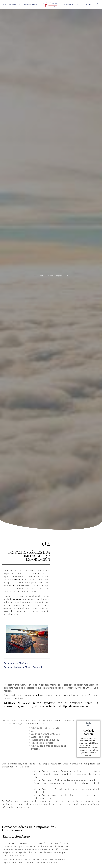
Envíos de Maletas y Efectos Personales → (25, 667)
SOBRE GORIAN (69, 4)
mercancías (18, 579)
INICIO (4, 4)
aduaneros (42, 695)
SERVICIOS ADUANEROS (30, 4)
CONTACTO (87, 4)
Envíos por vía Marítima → (18, 663)
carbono (17, 599)
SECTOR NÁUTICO (14, 4)
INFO (79, 4)
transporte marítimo (18, 585)
